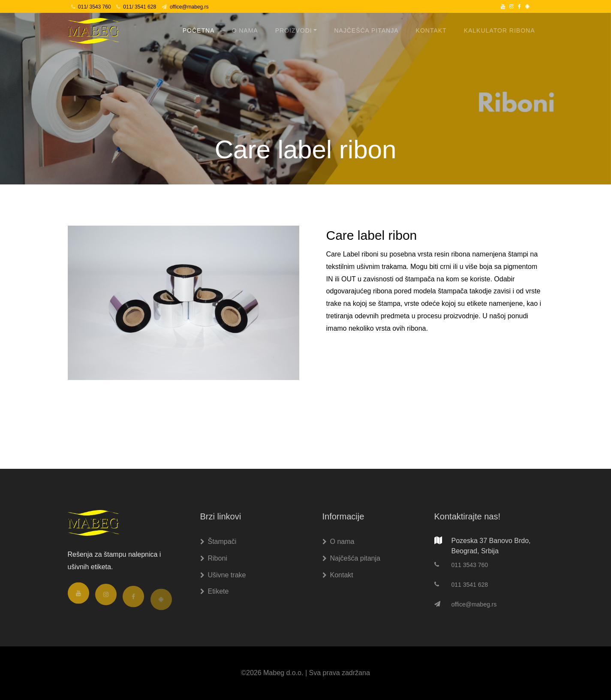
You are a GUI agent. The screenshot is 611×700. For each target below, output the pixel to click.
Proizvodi (294, 30)
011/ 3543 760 (91, 7)
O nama (245, 30)
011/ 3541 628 (136, 7)
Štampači (218, 542)
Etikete (215, 591)
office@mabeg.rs (185, 7)
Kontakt (431, 30)
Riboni (214, 558)
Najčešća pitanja (366, 30)
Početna (199, 30)
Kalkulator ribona (500, 30)
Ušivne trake (223, 575)
